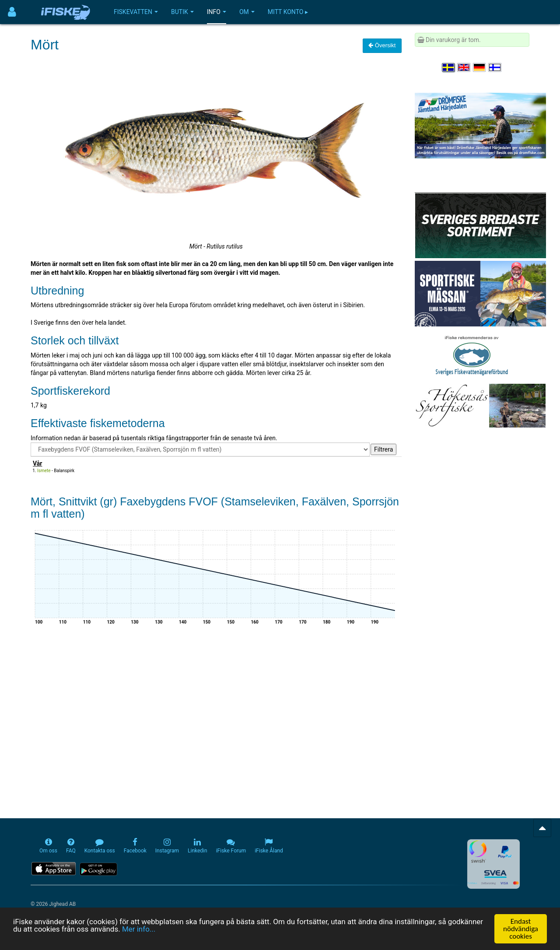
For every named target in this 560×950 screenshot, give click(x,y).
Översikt (382, 45)
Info (217, 12)
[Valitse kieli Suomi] (495, 67)
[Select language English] (464, 67)
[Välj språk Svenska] (449, 67)
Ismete (44, 471)
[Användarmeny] (12, 12)
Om (247, 12)
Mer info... (139, 929)
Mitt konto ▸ (288, 12)
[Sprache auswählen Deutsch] (480, 67)
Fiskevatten (136, 12)
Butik (182, 12)
